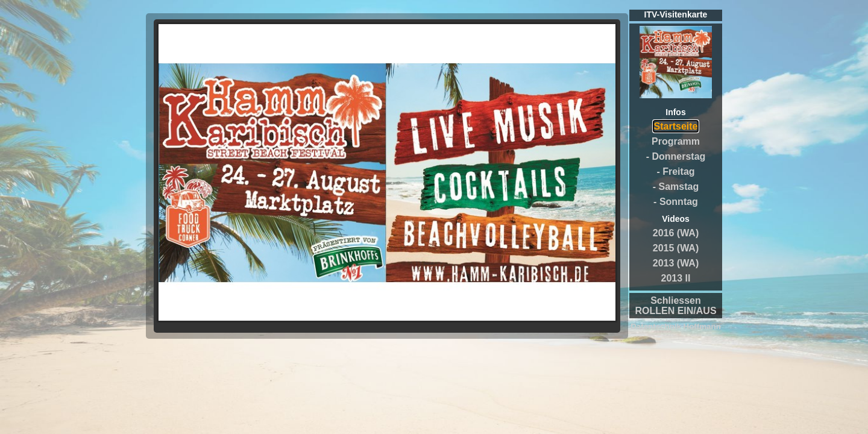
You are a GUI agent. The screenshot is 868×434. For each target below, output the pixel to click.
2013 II (676, 278)
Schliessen (676, 300)
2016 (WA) (676, 233)
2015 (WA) (676, 248)
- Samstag (676, 187)
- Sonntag (676, 202)
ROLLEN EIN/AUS (675, 311)
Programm (676, 141)
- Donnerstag (676, 156)
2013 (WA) (676, 263)
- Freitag (675, 171)
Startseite (676, 126)
